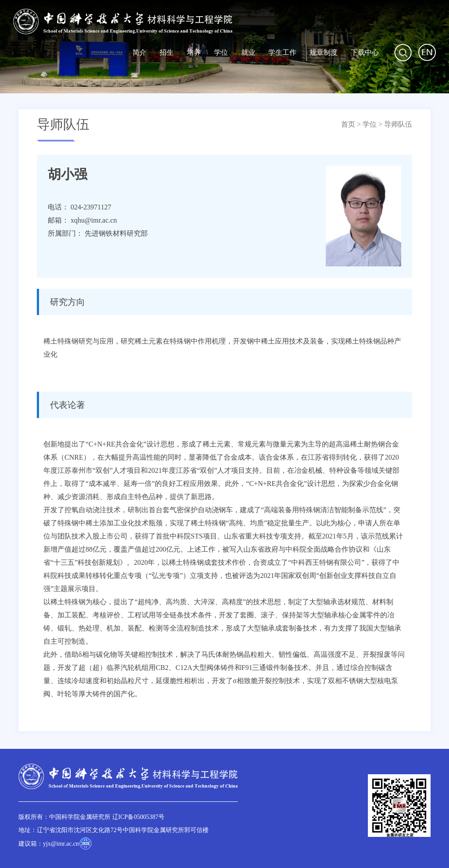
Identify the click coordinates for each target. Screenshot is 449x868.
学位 (221, 52)
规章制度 (324, 52)
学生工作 (282, 52)
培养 (194, 52)
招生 (167, 52)
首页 (348, 124)
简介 (139, 52)
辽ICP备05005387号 (139, 817)
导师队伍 (398, 124)
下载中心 (365, 52)
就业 (248, 52)
